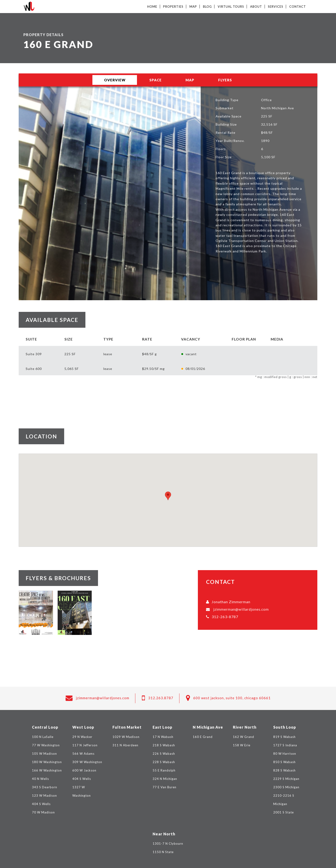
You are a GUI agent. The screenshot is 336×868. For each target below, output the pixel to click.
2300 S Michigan (286, 787)
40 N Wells (40, 779)
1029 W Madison (126, 737)
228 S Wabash (164, 762)
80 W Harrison (285, 754)
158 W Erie (242, 745)
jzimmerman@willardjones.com (241, 609)
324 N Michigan (165, 779)
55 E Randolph (164, 770)
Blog (207, 7)
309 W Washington (87, 762)
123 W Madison (44, 796)
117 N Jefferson (85, 745)
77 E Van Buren (164, 787)
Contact (298, 7)
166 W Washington (47, 770)
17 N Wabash (163, 737)
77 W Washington (46, 745)
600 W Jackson (84, 770)
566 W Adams (83, 754)
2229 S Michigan (286, 779)
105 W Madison (44, 754)
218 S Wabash (164, 745)
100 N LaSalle (43, 737)
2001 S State (283, 812)
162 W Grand (243, 737)
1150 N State (163, 852)
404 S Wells (41, 804)
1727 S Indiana (285, 745)
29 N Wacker (82, 737)
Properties (173, 7)
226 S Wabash (164, 754)
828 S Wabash (284, 770)
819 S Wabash (284, 737)
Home (152, 7)
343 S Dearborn (45, 787)
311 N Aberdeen (125, 745)
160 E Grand (203, 737)
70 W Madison (43, 812)
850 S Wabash (284, 762)
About (256, 7)
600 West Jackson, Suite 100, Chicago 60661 (232, 698)
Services (276, 7)
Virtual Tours (231, 7)
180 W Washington (47, 762)
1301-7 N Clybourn (168, 844)
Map (193, 7)
